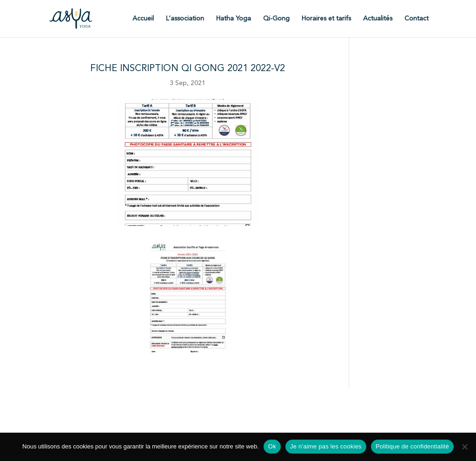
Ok (272, 446)
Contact (416, 19)
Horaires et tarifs (326, 19)
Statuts (236, 402)
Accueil (143, 19)
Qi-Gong (276, 19)
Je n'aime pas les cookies (326, 446)
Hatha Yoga (234, 19)
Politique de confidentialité (252, 419)
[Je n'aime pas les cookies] (464, 447)
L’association (185, 19)
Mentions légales (181, 419)
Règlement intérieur (281, 402)
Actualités (378, 19)
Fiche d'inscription (192, 402)
